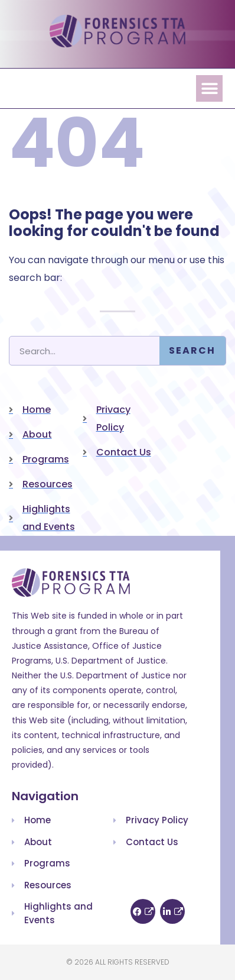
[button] (209, 88)
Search (192, 350)
